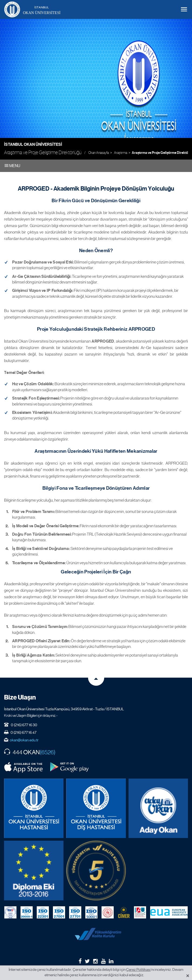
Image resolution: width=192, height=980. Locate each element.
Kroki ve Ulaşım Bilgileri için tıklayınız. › (31, 715)
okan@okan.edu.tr (24, 740)
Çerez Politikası (138, 969)
